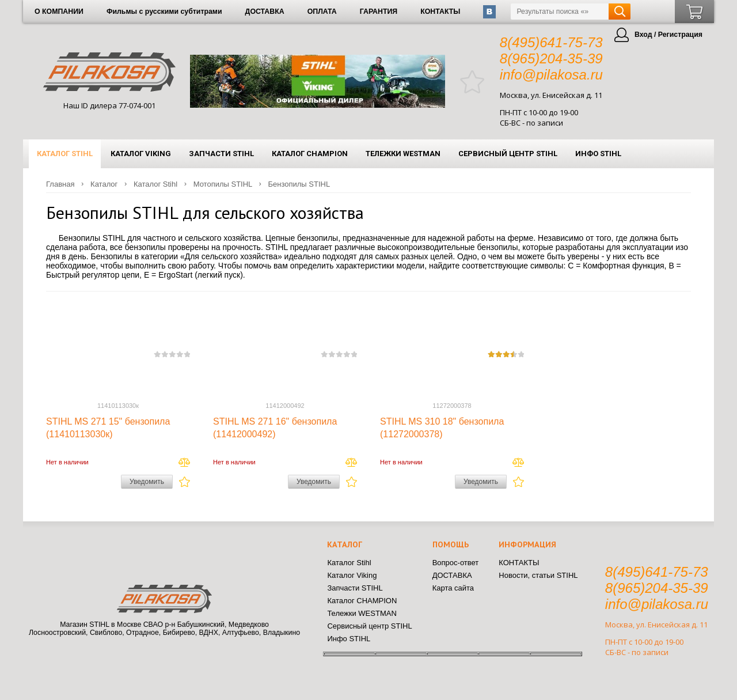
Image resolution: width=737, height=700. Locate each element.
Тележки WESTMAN (403, 154)
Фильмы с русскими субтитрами (164, 12)
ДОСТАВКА (265, 12)
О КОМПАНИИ (59, 12)
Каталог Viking (141, 154)
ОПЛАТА (322, 12)
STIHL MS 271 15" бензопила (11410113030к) (108, 428)
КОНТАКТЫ (440, 12)
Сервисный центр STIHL (508, 154)
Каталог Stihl (65, 154)
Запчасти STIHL (221, 154)
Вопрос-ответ (456, 563)
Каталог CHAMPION (310, 154)
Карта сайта (453, 588)
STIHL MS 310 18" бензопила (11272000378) (442, 428)
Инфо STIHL (598, 154)
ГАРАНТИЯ (379, 12)
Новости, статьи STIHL (538, 575)
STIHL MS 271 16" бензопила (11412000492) (275, 428)
